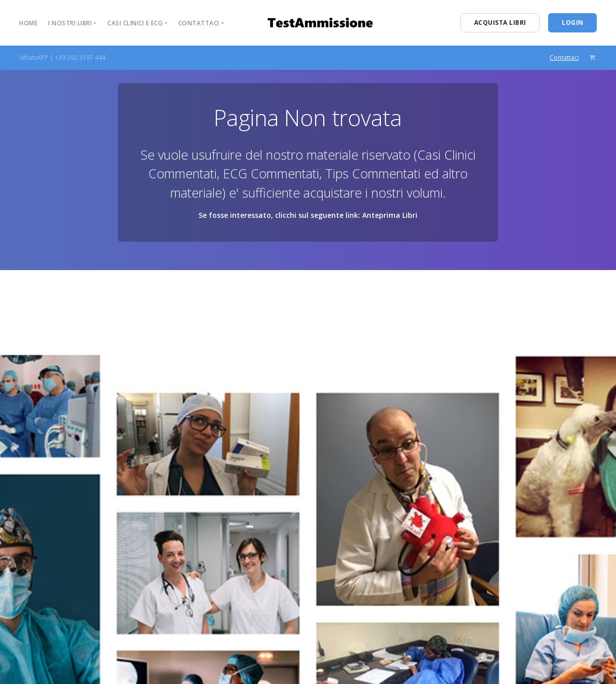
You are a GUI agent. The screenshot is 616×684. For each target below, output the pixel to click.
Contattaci (564, 58)
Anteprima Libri (390, 215)
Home (28, 23)
